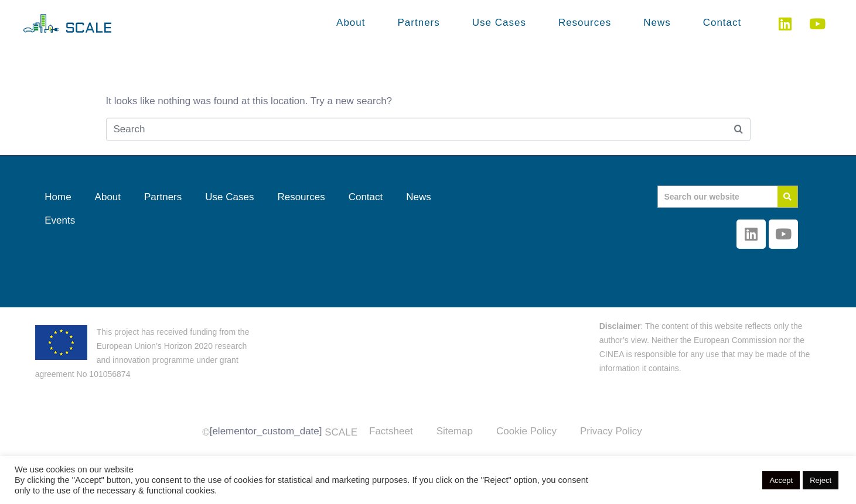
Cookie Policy (526, 431)
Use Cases (499, 23)
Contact (722, 23)
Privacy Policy (611, 431)
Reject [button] (821, 480)
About (351, 23)
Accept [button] (781, 480)
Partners (419, 23)
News (657, 23)
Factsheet (391, 431)
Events (60, 220)
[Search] (787, 197)
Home (58, 197)
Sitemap (455, 431)
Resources (585, 23)
